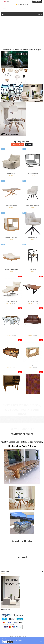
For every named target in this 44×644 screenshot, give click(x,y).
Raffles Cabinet (11, 397)
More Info (10, 642)
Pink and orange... (33, 397)
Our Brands (22, 557)
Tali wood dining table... (33, 301)
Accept (5, 642)
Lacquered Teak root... (11, 333)
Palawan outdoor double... (11, 237)
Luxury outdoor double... (33, 173)
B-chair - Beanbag (11, 173)
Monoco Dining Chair (33, 237)
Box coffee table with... (11, 365)
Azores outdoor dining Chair (33, 205)
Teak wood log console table (33, 365)
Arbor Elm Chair (33, 269)
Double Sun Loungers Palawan (11, 269)
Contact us (37, 2)
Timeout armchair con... (11, 301)
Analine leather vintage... (33, 333)
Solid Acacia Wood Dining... (11, 205)
